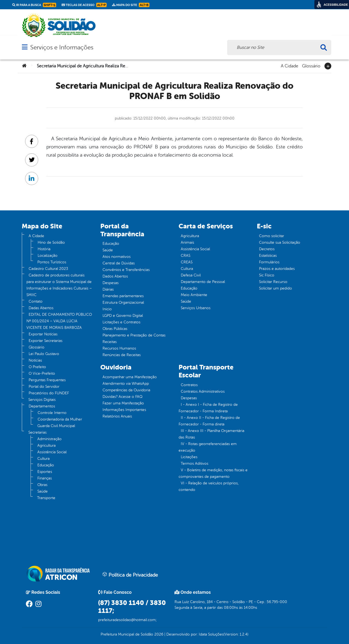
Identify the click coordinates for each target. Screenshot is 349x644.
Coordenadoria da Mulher (60, 419)
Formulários (269, 262)
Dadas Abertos (41, 308)
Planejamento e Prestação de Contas (134, 335)
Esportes (45, 472)
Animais (187, 242)
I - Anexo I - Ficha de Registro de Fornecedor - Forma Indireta (208, 408)
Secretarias (37, 432)
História (44, 249)
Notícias (35, 360)
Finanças (45, 478)
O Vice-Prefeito (42, 373)
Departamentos (42, 406)
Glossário (311, 65)
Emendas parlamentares (123, 296)
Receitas (110, 342)
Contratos (189, 385)
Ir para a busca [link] (34, 5)
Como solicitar (272, 236)
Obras (42, 485)
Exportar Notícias (43, 334)
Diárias (108, 289)
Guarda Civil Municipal (56, 426)
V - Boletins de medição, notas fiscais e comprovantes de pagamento (213, 473)
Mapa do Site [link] (131, 5)
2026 (158, 634)
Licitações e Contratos (121, 322)
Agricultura (46, 445)
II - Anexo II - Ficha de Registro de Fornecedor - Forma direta (209, 421)
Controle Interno (52, 413)
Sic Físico (267, 275)
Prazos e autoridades (277, 269)
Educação (46, 465)
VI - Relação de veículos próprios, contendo (209, 486)
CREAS (187, 262)
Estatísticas (268, 256)
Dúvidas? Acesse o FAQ (122, 397)
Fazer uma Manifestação (123, 403)
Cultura (43, 459)
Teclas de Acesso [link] (84, 5)
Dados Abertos (115, 276)
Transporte (46, 498)
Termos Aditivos (195, 463)
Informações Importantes (124, 410)
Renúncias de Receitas (122, 355)
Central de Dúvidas (119, 263)
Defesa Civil (191, 275)
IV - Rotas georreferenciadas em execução (208, 447)
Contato (36, 301)
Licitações (189, 457)
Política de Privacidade (130, 575)
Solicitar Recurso (273, 282)
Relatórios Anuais (117, 416)
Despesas (111, 283)
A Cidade (290, 65)
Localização (48, 256)
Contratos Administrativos (203, 391)
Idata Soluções (211, 634)
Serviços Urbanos (196, 308)
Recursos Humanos (119, 348)
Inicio (107, 309)
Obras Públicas (115, 329)
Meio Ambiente (194, 295)
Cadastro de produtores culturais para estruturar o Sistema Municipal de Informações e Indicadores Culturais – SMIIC (59, 285)
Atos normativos (117, 257)
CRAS (186, 256)
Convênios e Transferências (126, 270)
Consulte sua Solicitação (280, 242)
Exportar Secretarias (46, 341)
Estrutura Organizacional (123, 302)
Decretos (267, 249)
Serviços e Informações (62, 47)
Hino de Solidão (51, 242)
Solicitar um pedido (276, 288)
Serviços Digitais (42, 400)
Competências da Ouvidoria (126, 390)
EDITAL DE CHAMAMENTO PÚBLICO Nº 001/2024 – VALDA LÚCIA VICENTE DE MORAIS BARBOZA (59, 321)
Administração (49, 439)
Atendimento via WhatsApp (126, 384)
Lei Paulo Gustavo (44, 354)
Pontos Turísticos (52, 262)
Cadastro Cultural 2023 (48, 269)
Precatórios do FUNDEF (49, 393)
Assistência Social (52, 452)
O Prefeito (37, 367)
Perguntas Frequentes (47, 380)
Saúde (43, 491)
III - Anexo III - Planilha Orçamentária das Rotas (211, 434)
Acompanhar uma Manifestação (130, 377)
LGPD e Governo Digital (123, 316)
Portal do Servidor (44, 387)
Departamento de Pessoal (203, 282)
